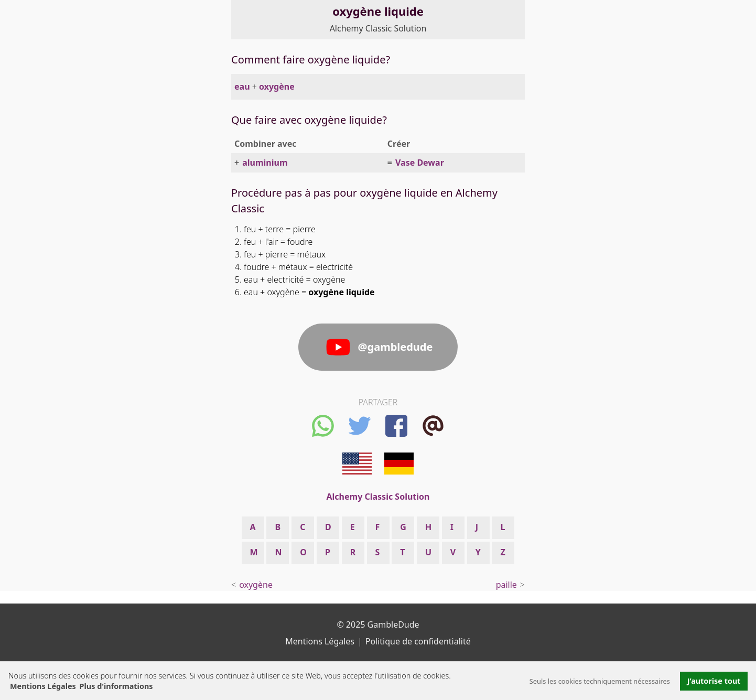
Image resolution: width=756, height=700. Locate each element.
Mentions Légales (43, 686)
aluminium (265, 163)
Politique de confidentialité (418, 641)
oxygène (277, 87)
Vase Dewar (420, 163)
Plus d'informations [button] (116, 686)
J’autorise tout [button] (714, 681)
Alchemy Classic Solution (378, 28)
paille (506, 585)
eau (242, 87)
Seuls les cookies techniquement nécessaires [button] (600, 681)
